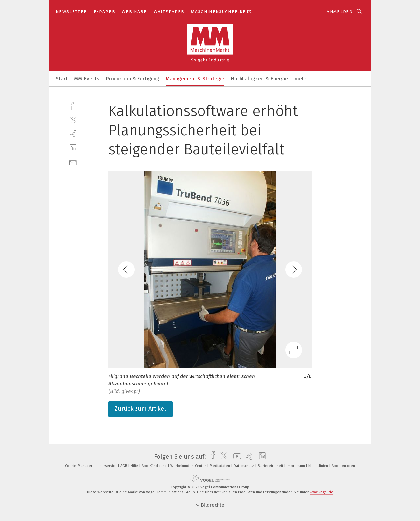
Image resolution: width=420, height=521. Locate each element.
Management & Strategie (195, 79)
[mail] (73, 162)
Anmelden (340, 12)
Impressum (296, 466)
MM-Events (87, 79)
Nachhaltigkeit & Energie (260, 79)
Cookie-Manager (79, 466)
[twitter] (73, 120)
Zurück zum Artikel (140, 409)
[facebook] (73, 106)
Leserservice (107, 466)
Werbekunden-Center (189, 466)
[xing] (73, 134)
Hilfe (135, 466)
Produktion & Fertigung (133, 79)
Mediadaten (220, 466)
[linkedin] (73, 148)
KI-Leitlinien (319, 466)
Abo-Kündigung (155, 466)
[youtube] (235, 457)
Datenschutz (244, 466)
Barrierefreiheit (271, 466)
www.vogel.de (322, 492)
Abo (336, 466)
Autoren (348, 466)
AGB (124, 466)
